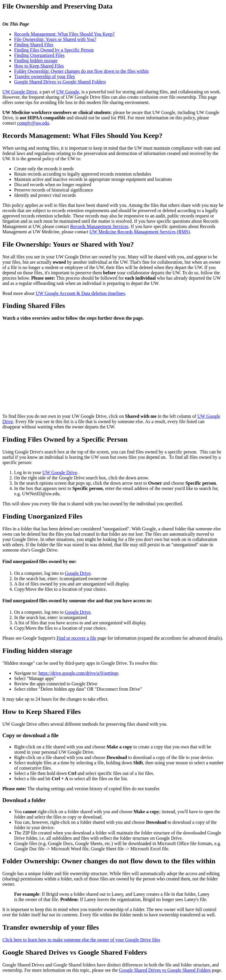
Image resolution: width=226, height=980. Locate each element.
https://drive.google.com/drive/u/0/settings (79, 673)
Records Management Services (99, 226)
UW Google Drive (20, 92)
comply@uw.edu (33, 123)
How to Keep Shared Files (39, 66)
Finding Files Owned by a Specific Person (54, 50)
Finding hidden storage (36, 61)
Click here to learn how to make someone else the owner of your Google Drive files (81, 940)
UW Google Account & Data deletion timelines (80, 293)
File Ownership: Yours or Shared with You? (55, 39)
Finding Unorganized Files (39, 55)
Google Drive (78, 573)
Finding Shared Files (34, 45)
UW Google (68, 92)
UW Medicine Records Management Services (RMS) (140, 232)
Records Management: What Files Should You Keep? (64, 34)
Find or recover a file (76, 638)
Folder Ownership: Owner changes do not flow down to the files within (81, 71)
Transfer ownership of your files (44, 76)
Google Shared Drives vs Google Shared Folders (60, 82)
